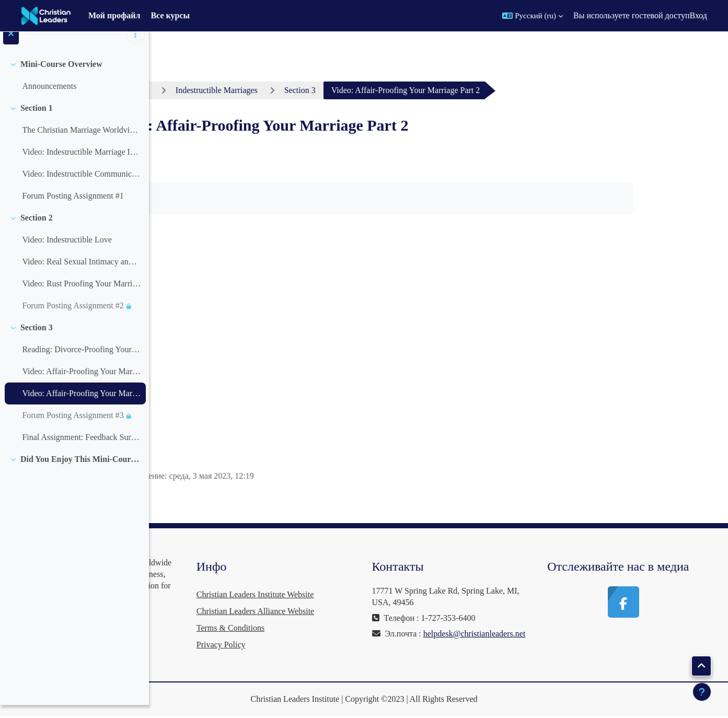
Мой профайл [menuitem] (114, 15)
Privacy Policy (339, 645)
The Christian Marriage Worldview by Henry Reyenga (81, 142)
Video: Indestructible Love (67, 252)
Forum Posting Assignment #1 (73, 208)
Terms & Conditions (349, 628)
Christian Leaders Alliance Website (373, 611)
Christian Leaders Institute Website (373, 594)
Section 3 (37, 340)
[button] (533, 16)
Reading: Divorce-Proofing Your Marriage (81, 362)
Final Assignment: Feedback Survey (81, 450)
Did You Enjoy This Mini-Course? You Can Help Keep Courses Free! (81, 472)
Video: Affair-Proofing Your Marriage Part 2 (81, 406)
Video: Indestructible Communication (81, 186)
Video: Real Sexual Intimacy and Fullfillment (81, 274)
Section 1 (37, 120)
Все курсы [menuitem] (170, 15)
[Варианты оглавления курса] (135, 47)
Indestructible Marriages (308, 90)
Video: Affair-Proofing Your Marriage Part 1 (81, 384)
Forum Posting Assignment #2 (73, 318)
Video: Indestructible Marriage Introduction (81, 164)
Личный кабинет (210, 90)
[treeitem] (74, 88)
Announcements (49, 99)
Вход (698, 15)
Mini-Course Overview (61, 77)
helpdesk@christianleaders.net (502, 645)
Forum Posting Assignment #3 (73, 428)
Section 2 (37, 230)
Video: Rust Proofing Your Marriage (81, 296)
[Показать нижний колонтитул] (702, 692)
